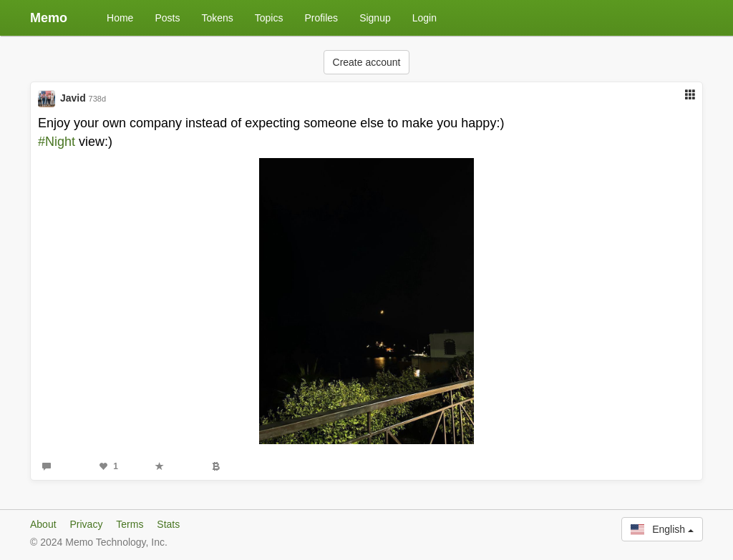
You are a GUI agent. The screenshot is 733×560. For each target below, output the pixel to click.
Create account (367, 62)
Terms (130, 524)
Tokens (217, 18)
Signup (375, 18)
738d (97, 99)
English (662, 529)
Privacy (86, 524)
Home (120, 18)
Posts (167, 18)
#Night (57, 142)
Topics (269, 18)
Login (424, 18)
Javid (73, 98)
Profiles (321, 18)
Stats (168, 524)
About (43, 524)
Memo (49, 18)
